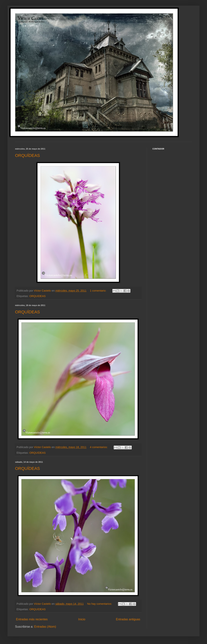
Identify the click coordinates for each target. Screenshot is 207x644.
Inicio (82, 619)
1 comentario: (99, 291)
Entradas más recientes (32, 619)
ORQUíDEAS (37, 296)
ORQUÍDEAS (27, 155)
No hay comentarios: (100, 604)
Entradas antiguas (128, 619)
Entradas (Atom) (45, 627)
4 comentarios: (99, 447)
